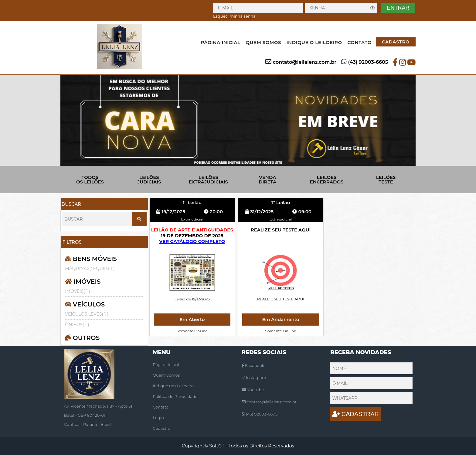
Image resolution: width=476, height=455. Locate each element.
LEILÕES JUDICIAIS (149, 180)
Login (158, 418)
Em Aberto (192, 319)
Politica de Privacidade (175, 396)
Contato (161, 407)
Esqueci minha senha (234, 16)
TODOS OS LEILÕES (90, 180)
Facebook (253, 365)
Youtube (253, 390)
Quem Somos (166, 375)
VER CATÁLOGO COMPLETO (192, 241)
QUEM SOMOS (263, 42)
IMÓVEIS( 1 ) (77, 291)
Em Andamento (280, 319)
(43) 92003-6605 (368, 62)
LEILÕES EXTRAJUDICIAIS (208, 180)
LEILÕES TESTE (386, 180)
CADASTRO (396, 42)
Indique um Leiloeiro (173, 386)
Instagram (254, 378)
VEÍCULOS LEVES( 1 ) (87, 314)
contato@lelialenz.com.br (305, 62)
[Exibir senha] (372, 8)
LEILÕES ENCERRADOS (327, 180)
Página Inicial (166, 364)
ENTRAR (398, 8)
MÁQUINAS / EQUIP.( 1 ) (90, 269)
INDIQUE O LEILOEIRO (314, 42)
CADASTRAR (355, 414)
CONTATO (360, 42)
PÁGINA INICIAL (221, 42)
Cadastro (161, 428)
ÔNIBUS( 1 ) (77, 325)
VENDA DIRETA (267, 180)
